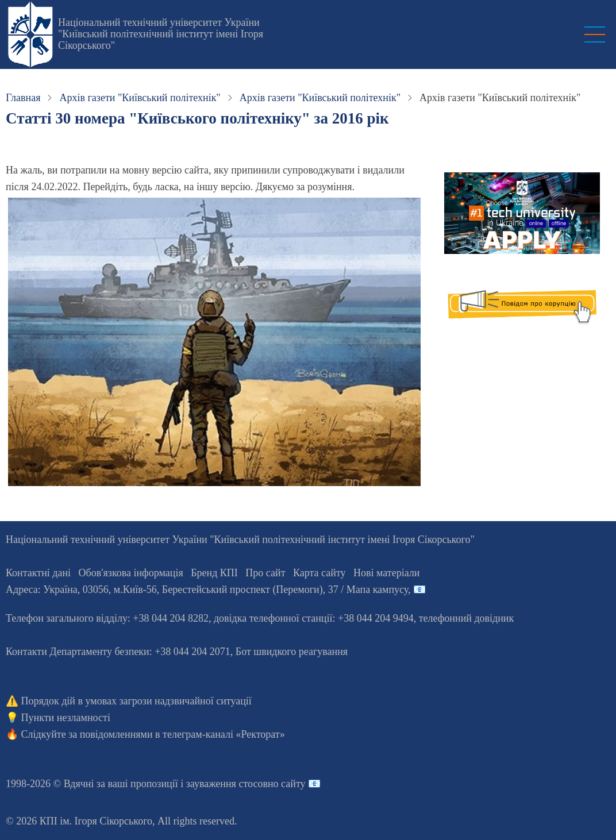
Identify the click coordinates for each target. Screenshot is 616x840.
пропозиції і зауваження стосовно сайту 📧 (226, 784)
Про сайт (265, 573)
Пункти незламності (66, 718)
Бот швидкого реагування (292, 652)
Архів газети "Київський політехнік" (140, 98)
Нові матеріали (386, 573)
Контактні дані (38, 573)
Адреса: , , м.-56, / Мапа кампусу (207, 589)
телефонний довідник (467, 618)
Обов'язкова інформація (131, 573)
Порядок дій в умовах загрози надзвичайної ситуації (136, 701)
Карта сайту (319, 573)
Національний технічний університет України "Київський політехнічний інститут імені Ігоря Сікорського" (161, 34)
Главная (23, 98)
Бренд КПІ (214, 573)
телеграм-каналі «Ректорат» (224, 734)
